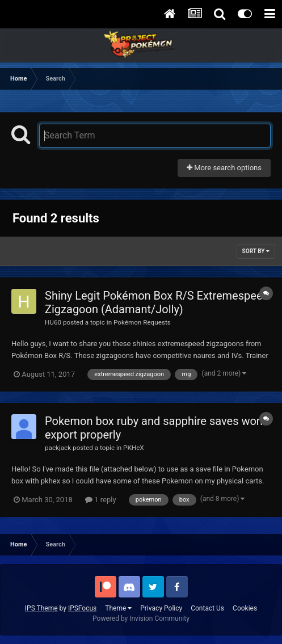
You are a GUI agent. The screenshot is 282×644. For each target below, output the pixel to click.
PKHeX (134, 448)
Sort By (256, 251)
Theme (118, 608)
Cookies (245, 608)
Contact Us (207, 608)
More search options (224, 168)
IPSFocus (82, 608)
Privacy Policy (161, 608)
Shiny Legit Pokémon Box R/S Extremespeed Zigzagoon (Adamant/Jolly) (157, 302)
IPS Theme (41, 608)
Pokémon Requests (142, 322)
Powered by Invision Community (141, 618)
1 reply (101, 500)
